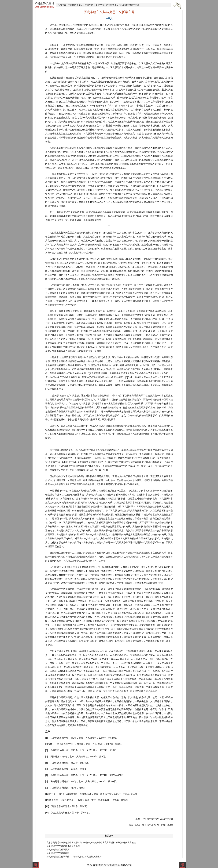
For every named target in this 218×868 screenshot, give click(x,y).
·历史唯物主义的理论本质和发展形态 (63, 846)
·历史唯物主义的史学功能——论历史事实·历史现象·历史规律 (74, 857)
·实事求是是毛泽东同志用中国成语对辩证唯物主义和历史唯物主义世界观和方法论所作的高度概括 (91, 843)
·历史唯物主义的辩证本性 (58, 853)
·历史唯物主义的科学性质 (58, 850)
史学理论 (100, 5)
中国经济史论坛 (75, 5)
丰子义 (109, 19)
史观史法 (89, 5)
